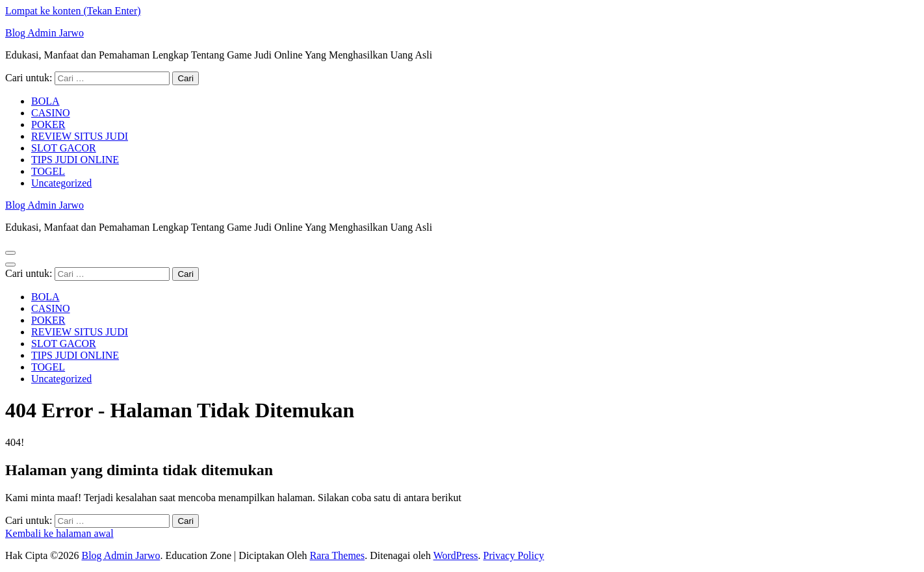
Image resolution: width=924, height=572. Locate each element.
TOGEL (48, 171)
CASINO (51, 113)
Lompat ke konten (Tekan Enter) (73, 11)
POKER (48, 124)
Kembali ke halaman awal (59, 533)
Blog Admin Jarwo (45, 33)
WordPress (456, 555)
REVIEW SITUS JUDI (80, 136)
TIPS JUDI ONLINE (75, 160)
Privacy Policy (514, 555)
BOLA (45, 101)
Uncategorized (61, 183)
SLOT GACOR (64, 148)
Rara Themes (338, 555)
